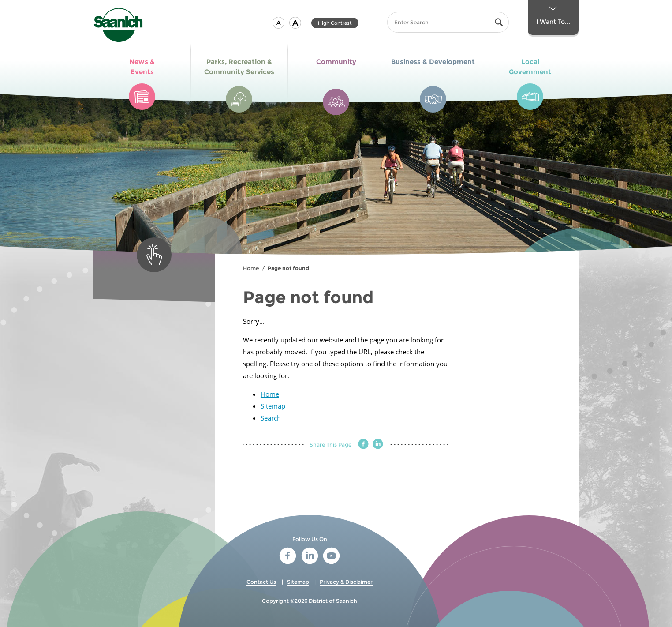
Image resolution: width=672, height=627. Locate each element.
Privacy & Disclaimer (346, 582)
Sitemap (273, 406)
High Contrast (335, 23)
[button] (278, 23)
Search (271, 418)
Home (251, 268)
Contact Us (261, 582)
